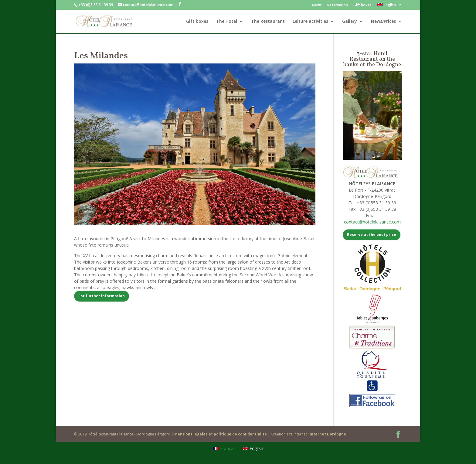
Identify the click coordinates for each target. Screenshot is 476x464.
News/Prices (383, 22)
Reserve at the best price (372, 235)
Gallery (350, 22)
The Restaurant (268, 22)
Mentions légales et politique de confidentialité (221, 434)
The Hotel (227, 22)
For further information (102, 296)
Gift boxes (362, 5)
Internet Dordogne (328, 434)
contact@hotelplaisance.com (372, 222)
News (317, 5)
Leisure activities (310, 22)
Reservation (338, 5)
